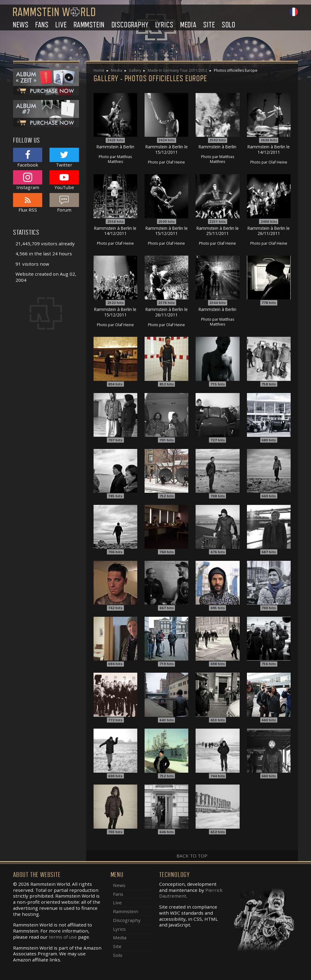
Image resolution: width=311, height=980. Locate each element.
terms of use (63, 937)
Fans (42, 25)
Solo (229, 25)
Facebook (28, 158)
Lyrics (164, 25)
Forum (64, 203)
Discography (130, 25)
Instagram (28, 180)
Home (99, 70)
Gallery (135, 70)
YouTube (64, 180)
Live (61, 25)
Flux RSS (28, 203)
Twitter (64, 158)
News (21, 25)
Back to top (192, 856)
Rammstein (89, 25)
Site (209, 25)
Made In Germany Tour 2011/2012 (177, 70)
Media (188, 25)
